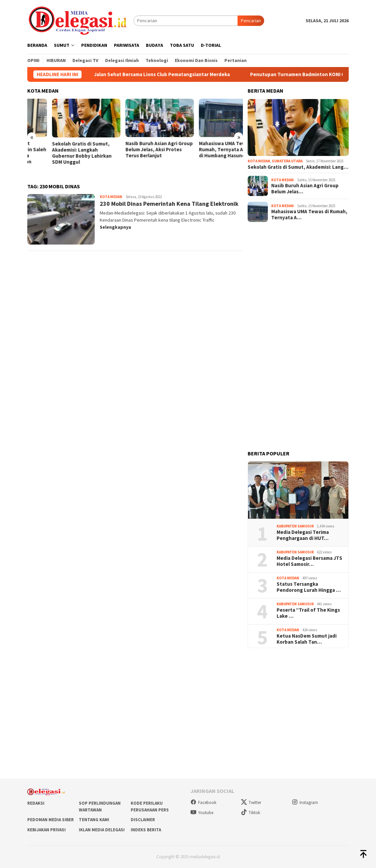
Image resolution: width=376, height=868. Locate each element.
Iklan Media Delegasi (102, 830)
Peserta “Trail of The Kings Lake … (308, 613)
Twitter (251, 802)
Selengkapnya (115, 227)
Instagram (305, 802)
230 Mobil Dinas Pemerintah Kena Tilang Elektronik (169, 204)
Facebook (203, 802)
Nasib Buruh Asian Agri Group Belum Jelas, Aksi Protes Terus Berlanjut (208, 150)
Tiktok (250, 813)
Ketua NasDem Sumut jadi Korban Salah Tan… (307, 639)
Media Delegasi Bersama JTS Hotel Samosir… (309, 561)
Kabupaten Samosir (295, 526)
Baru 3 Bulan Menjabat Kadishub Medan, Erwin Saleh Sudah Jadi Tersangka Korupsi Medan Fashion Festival (61, 156)
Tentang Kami (94, 820)
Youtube (202, 813)
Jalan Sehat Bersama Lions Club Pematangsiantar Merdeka (170, 74)
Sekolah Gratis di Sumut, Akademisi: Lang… (298, 167)
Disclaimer (143, 820)
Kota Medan (111, 197)
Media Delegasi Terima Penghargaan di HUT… (303, 535)
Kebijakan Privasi (46, 830)
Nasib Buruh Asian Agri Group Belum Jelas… (305, 189)
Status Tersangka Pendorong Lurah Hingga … (309, 587)
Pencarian (251, 21)
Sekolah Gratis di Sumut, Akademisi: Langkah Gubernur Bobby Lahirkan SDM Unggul (131, 153)
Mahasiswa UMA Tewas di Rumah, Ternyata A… (309, 215)
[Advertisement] (298, 335)
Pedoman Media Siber (51, 820)
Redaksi (36, 803)
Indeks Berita (146, 830)
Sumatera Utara (287, 161)
